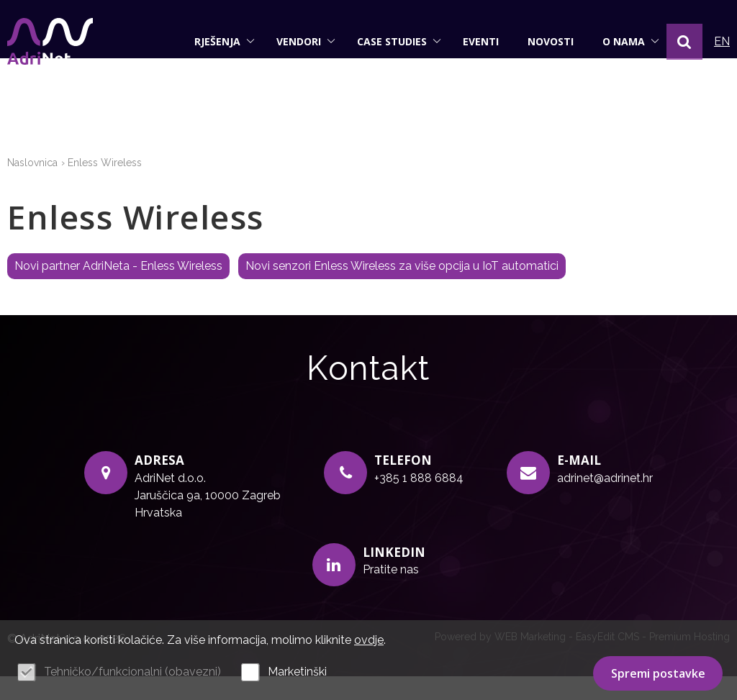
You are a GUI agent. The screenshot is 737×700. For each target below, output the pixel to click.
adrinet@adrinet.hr (605, 502)
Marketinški (297, 672)
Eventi (481, 41)
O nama (631, 41)
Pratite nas (391, 594)
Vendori (306, 41)
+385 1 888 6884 (419, 502)
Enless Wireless (105, 187)
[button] (684, 42)
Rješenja (225, 41)
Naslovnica (32, 187)
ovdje (369, 640)
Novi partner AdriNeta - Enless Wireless (118, 290)
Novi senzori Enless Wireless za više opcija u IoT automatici (402, 290)
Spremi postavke (658, 673)
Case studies (399, 41)
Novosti (551, 41)
